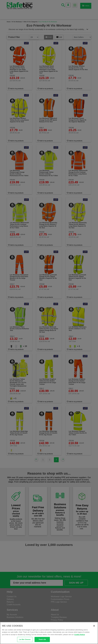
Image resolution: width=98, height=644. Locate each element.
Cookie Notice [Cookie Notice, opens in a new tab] (80, 635)
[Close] (94, 626)
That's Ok (42, 639)
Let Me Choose (25, 639)
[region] (49, 633)
